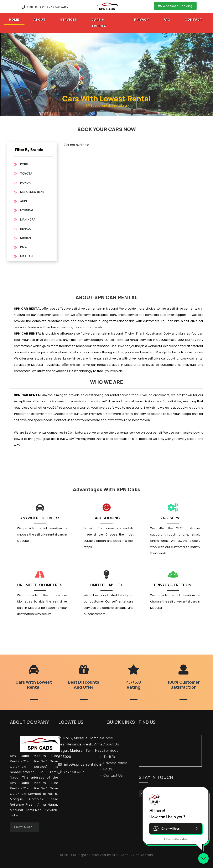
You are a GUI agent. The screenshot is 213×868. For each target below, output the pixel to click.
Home (17, 19)
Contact (194, 20)
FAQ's (108, 769)
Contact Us (113, 776)
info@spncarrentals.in (83, 765)
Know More (25, 827)
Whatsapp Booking (176, 6)
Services (69, 20)
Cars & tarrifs (99, 23)
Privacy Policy (115, 763)
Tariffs (109, 757)
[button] (176, 828)
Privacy (142, 20)
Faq (167, 20)
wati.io (184, 839)
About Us (111, 744)
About (40, 20)
